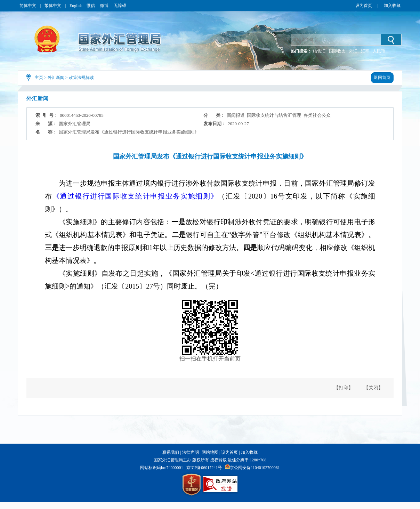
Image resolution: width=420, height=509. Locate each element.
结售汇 (319, 51)
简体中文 (28, 6)
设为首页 (364, 6)
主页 (39, 78)
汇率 (365, 51)
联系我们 (171, 452)
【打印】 (344, 388)
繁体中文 (53, 6)
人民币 (379, 51)
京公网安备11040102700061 (255, 468)
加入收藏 (392, 6)
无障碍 (120, 6)
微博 (105, 6)
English (76, 6)
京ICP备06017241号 (204, 468)
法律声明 (191, 452)
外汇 (353, 51)
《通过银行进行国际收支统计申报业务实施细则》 (135, 196)
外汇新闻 (56, 78)
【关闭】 (373, 388)
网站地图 (210, 452)
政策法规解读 (81, 78)
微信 (91, 6)
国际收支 (337, 51)
